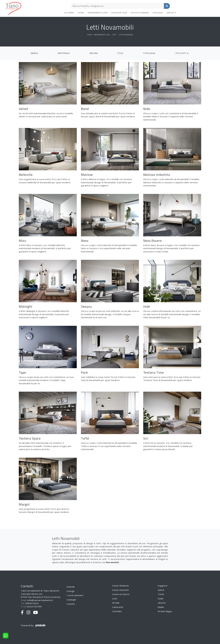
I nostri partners (75, 595)
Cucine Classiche (120, 590)
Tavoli (161, 594)
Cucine (81, 13)
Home (90, 35)
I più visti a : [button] (182, 53)
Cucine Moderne (120, 586)
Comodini (117, 611)
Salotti (161, 590)
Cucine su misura (121, 594)
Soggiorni (163, 586)
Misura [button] (94, 53)
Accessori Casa (119, 13)
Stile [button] (120, 53)
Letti (114, 35)
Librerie (162, 603)
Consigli (70, 591)
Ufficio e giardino (140, 13)
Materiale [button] (64, 53)
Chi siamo (69, 13)
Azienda (71, 587)
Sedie (161, 599)
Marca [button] (34, 53)
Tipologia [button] (149, 53)
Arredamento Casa (98, 13)
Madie (161, 607)
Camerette (118, 607)
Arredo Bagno (165, 611)
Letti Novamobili (126, 35)
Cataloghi (158, 13)
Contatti (171, 13)
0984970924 (32, 603)
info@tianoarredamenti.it (40, 600)
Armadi (116, 603)
